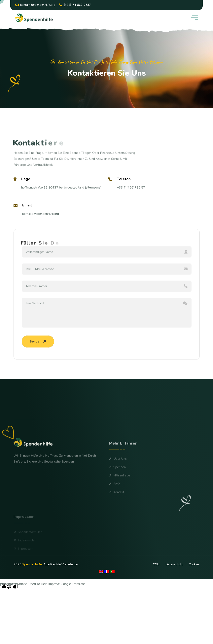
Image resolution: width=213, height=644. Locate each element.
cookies (194, 564)
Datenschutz (174, 564)
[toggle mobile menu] (195, 18)
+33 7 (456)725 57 (131, 188)
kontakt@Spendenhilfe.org (35, 5)
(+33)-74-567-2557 (75, 5)
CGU (156, 564)
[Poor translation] (12, 587)
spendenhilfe (32, 564)
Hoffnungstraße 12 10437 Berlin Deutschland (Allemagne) (61, 188)
